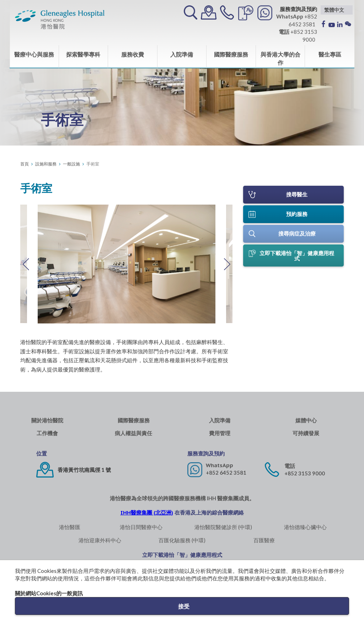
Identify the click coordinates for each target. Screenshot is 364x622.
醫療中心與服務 (34, 54)
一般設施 (71, 164)
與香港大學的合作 (280, 58)
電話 (290, 466)
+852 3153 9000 (305, 473)
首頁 (25, 164)
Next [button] (227, 264)
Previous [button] (26, 264)
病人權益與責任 (133, 433)
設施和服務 (46, 164)
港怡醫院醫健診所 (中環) (223, 527)
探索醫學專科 (83, 54)
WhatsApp (220, 465)
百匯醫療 (264, 540)
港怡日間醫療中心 (141, 527)
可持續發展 (306, 433)
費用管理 (220, 433)
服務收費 (133, 54)
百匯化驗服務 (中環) (182, 540)
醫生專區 (330, 54)
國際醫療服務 (231, 54)
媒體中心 (306, 420)
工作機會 (47, 433)
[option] (127, 264)
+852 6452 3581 (226, 473)
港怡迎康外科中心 (100, 540)
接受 (184, 606)
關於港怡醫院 (47, 420)
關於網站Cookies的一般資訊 (49, 593)
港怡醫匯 (70, 527)
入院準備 (182, 54)
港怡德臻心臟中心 (305, 527)
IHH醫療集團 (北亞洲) (147, 513)
